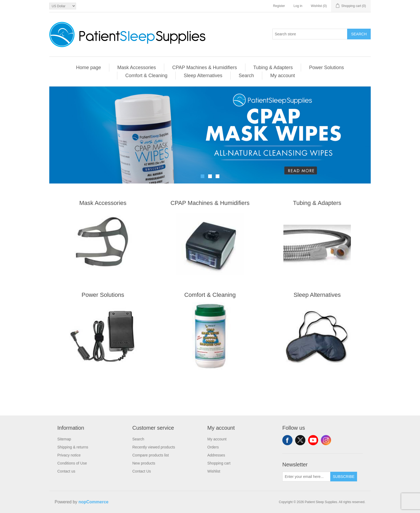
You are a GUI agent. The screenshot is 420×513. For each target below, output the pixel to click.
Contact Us (142, 471)
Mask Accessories (137, 68)
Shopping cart (219, 463)
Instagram (326, 440)
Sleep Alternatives (203, 76)
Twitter (300, 440)
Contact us (66, 471)
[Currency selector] (63, 6)
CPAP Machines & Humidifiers (205, 68)
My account (283, 76)
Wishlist (214, 471)
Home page (89, 68)
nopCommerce (93, 502)
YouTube (313, 440)
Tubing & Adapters (273, 68)
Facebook (287, 440)
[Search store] (310, 34)
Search (359, 34)
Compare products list (151, 455)
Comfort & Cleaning (146, 76)
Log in (298, 6)
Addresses (216, 455)
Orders (213, 447)
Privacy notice (69, 455)
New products (144, 463)
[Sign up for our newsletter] (306, 477)
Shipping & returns (73, 447)
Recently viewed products (154, 447)
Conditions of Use (72, 463)
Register (279, 6)
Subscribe (344, 477)
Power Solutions (327, 68)
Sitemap (64, 439)
